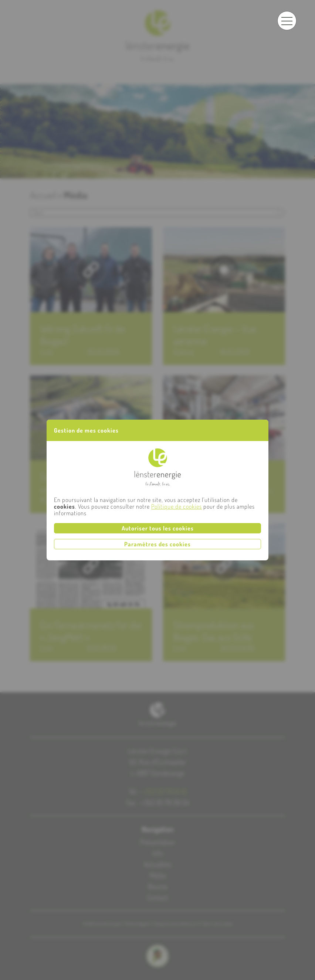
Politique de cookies (177, 506)
